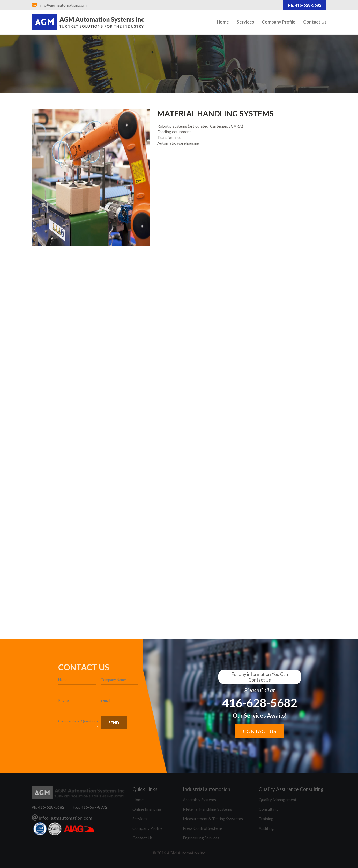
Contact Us (315, 22)
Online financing (147, 809)
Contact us (260, 731)
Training (266, 819)
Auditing (266, 828)
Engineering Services (201, 838)
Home (223, 22)
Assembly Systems (199, 799)
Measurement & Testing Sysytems (213, 819)
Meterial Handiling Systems (207, 809)
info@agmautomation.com (63, 5)
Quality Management (278, 799)
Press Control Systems (203, 828)
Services (245, 22)
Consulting (268, 809)
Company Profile (279, 22)
